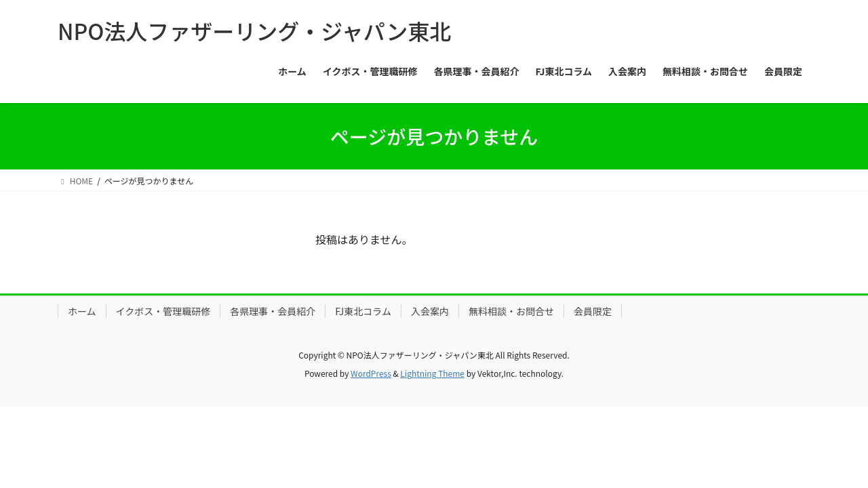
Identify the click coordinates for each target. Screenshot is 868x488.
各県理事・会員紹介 (273, 311)
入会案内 (430, 311)
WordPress (371, 373)
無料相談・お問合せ (511, 311)
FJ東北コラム (363, 311)
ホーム (82, 311)
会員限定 (593, 311)
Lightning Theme (432, 373)
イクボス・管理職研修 (163, 311)
